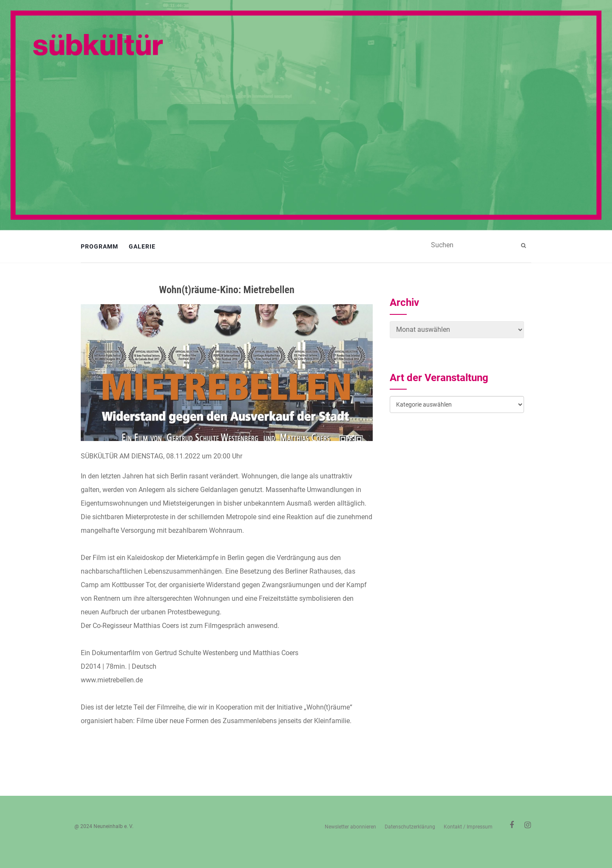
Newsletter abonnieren (350, 827)
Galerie (142, 246)
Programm (99, 246)
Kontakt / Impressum (468, 827)
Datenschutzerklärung (410, 827)
